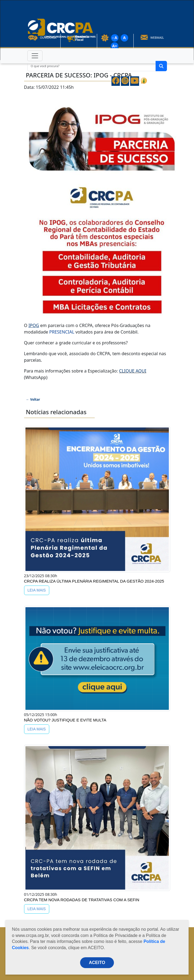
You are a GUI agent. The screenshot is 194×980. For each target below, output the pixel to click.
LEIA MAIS (37, 590)
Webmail (152, 37)
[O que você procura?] (92, 66)
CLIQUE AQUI (133, 371)
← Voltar (33, 399)
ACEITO (97, 963)
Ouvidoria (42, 37)
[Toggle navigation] (35, 56)
